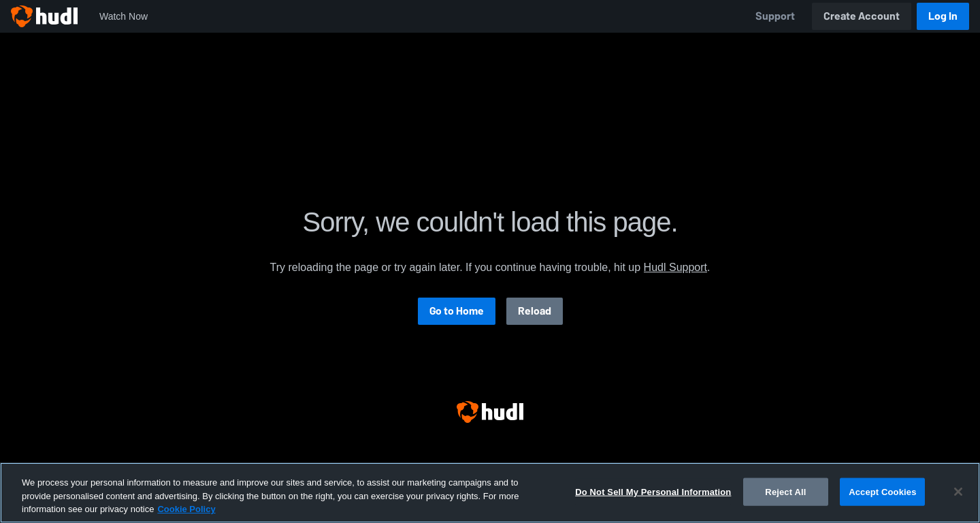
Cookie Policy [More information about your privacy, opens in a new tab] (186, 509)
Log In (943, 16)
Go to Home (457, 311)
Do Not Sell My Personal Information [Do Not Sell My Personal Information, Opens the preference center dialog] (653, 491)
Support (775, 16)
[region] (490, 493)
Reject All (785, 491)
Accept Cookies (882, 491)
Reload (535, 311)
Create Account (862, 16)
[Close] (958, 492)
